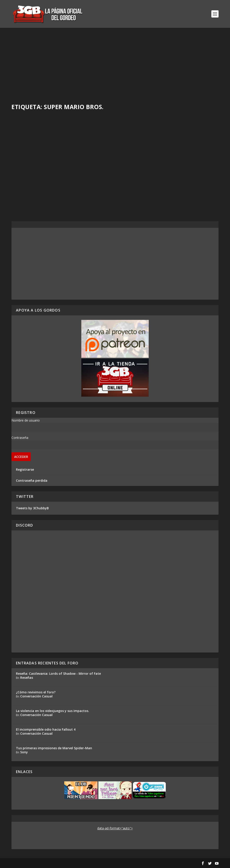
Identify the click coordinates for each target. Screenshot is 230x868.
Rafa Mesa (27, 184)
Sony (24, 752)
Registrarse (25, 469)
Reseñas (27, 678)
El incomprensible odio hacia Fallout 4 (46, 729)
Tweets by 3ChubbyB (32, 508)
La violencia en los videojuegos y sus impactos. (53, 711)
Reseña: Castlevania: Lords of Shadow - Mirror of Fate (58, 674)
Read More (28, 208)
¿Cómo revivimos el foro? (36, 692)
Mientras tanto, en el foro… (46, 177)
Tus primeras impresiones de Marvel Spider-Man (54, 748)
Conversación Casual (36, 696)
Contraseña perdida (32, 480)
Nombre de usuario (26, 420)
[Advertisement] (115, 62)
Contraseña (20, 438)
